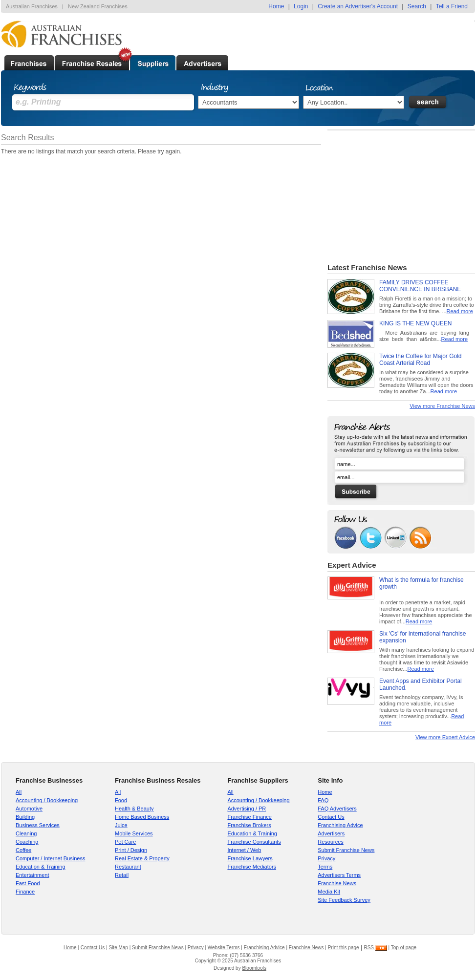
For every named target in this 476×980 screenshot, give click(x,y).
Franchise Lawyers (250, 858)
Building (25, 817)
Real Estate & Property (142, 858)
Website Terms (224, 948)
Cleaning (26, 833)
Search (417, 6)
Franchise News (337, 883)
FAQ (323, 800)
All (19, 792)
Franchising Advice (340, 825)
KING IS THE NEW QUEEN (415, 323)
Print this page (344, 948)
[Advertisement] (389, 195)
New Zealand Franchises (98, 6)
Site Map (118, 948)
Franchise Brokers (249, 825)
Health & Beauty (134, 809)
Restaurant (128, 867)
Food (121, 800)
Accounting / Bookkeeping (47, 800)
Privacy (326, 858)
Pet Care (125, 842)
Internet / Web (244, 850)
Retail (122, 875)
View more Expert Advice (445, 737)
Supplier (153, 63)
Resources (331, 842)
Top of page (404, 948)
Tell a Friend (452, 6)
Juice (121, 825)
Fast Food (28, 883)
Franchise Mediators (252, 867)
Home (276, 6)
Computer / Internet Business (50, 858)
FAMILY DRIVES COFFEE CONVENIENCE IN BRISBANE (420, 286)
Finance (25, 892)
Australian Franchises (32, 6)
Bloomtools (254, 968)
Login (301, 6)
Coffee (23, 850)
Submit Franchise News (346, 850)
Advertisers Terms (339, 875)
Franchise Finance (249, 817)
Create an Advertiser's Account (358, 6)
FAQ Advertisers (337, 809)
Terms (325, 867)
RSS (375, 948)
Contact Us (331, 817)
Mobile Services (134, 833)
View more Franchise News (442, 406)
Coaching (27, 842)
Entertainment (32, 875)
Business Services (38, 825)
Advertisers (211, 63)
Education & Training (41, 867)
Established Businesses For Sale (92, 63)
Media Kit (329, 892)
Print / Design (131, 850)
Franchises (30, 63)
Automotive (29, 809)
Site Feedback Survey (344, 900)
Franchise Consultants (254, 842)
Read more (460, 311)
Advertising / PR (247, 809)
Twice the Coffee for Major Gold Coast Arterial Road (421, 360)
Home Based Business (142, 817)
